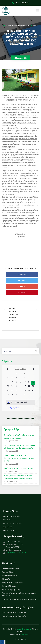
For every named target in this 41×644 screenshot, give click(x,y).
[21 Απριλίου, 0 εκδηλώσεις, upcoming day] (12, 391)
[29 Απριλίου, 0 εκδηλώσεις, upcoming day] (16, 395)
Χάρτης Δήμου (7, 579)
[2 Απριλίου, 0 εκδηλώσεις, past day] (21, 379)
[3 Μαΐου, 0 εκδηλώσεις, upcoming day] (33, 395)
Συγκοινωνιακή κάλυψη (10, 576)
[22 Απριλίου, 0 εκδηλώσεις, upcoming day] (16, 391)
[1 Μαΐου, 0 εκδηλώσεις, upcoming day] (25, 395)
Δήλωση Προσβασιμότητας (11, 590)
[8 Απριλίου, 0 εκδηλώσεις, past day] (16, 383)
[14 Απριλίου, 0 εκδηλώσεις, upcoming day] (12, 387)
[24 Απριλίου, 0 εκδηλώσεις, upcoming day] (25, 391)
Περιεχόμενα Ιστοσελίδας (11, 568)
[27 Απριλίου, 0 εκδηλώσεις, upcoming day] (8, 395)
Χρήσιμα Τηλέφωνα (8, 572)
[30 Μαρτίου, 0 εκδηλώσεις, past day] (8, 379)
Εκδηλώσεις (7, 520)
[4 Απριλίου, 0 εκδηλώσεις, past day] (29, 379)
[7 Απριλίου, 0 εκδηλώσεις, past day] (12, 383)
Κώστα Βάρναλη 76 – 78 (15, 544)
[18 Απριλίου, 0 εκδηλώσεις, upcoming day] (29, 387)
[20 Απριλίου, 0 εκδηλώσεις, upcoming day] (8, 391)
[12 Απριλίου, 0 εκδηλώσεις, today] (33, 383)
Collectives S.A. (26, 634)
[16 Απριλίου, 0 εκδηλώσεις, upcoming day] (21, 387)
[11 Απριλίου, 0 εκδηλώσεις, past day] (29, 383)
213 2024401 (11, 553)
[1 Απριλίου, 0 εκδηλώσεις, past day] (16, 379)
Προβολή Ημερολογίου (13, 408)
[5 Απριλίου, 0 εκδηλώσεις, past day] (33, 379)
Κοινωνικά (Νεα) (24, 26)
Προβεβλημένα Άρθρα (12, 26)
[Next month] (34, 369)
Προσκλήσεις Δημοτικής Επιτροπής (14, 616)
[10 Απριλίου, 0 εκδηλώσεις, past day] (25, 383)
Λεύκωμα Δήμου (8, 530)
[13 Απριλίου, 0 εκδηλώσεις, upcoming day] (8, 387)
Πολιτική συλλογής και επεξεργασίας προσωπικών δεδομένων (19, 594)
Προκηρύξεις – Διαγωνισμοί (12, 523)
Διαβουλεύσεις (8, 527)
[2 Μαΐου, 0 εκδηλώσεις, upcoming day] (29, 395)
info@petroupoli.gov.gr (14, 550)
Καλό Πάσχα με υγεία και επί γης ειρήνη (19, 468)
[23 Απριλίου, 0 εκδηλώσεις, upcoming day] (21, 391)
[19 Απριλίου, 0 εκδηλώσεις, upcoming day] (33, 387)
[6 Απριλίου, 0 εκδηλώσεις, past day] (8, 383)
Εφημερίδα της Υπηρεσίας (12, 516)
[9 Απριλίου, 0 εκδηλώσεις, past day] (21, 383)
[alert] (21, 402)
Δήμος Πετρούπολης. (24, 629)
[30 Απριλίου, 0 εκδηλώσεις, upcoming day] (21, 395)
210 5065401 (22, 553)
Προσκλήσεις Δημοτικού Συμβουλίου (14, 613)
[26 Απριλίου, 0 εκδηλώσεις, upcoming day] (33, 391)
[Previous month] (7, 369)
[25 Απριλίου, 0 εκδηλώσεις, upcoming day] (29, 391)
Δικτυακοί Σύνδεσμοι (9, 586)
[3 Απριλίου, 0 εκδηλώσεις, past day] (25, 379)
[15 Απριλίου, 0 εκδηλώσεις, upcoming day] (16, 387)
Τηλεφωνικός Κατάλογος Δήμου (13, 583)
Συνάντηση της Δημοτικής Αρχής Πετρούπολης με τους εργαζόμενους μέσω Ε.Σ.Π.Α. (19, 458)
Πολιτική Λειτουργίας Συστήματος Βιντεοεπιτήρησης (20, 599)
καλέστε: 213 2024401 (21, 3)
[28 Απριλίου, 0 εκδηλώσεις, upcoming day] (12, 395)
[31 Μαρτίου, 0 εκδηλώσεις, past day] (12, 379)
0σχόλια (34, 26)
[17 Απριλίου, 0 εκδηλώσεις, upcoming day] (25, 387)
